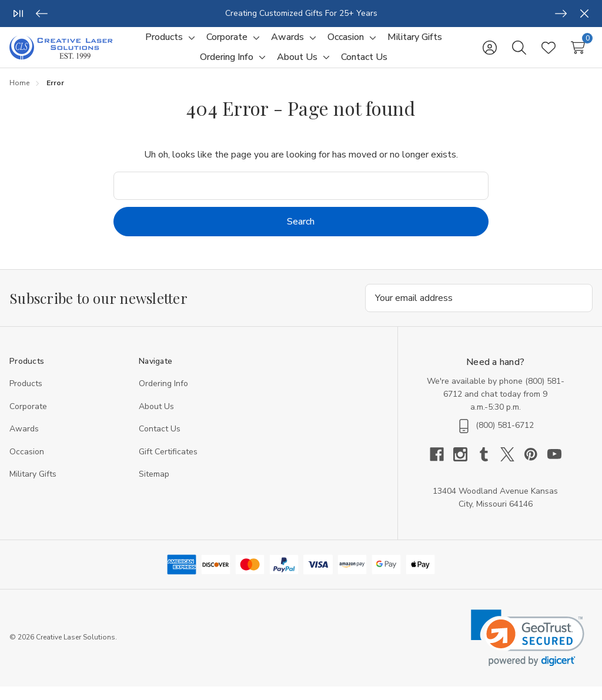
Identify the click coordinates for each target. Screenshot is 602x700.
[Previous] (42, 14)
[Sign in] (490, 54)
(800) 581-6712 (505, 439)
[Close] (584, 14)
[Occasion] (346, 44)
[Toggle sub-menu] (190, 44)
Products (26, 397)
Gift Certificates (168, 465)
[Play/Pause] (18, 14)
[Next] (561, 14)
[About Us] (297, 64)
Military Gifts (33, 488)
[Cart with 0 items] (578, 54)
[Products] (164, 44)
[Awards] (287, 44)
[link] (528, 652)
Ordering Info (163, 397)
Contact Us (160, 442)
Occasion (27, 465)
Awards (24, 442)
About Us (156, 420)
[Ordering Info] (227, 64)
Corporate (28, 420)
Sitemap (154, 488)
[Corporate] (227, 44)
